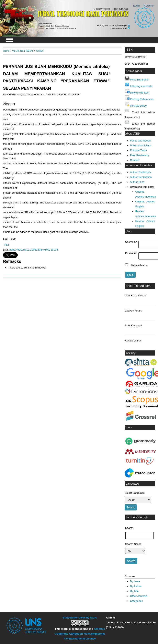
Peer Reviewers (139, 155)
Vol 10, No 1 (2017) (22, 51)
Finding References (142, 99)
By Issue (135, 581)
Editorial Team (138, 150)
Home (6, 51)
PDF (7, 245)
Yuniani (40, 51)
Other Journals (139, 596)
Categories (136, 601)
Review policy (139, 106)
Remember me (140, 265)
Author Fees (137, 182)
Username (131, 242)
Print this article (139, 80)
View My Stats (88, 618)
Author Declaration (141, 177)
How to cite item (140, 93)
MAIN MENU (10, 40)
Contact (134, 160)
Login (137, 6)
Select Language (135, 493)
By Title (134, 591)
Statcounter (70, 618)
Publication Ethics (140, 145)
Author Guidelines (140, 172)
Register (149, 6)
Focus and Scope (140, 141)
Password (131, 253)
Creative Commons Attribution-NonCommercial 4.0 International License (80, 634)
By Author (136, 586)
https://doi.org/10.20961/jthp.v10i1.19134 (34, 250)
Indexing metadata (141, 86)
